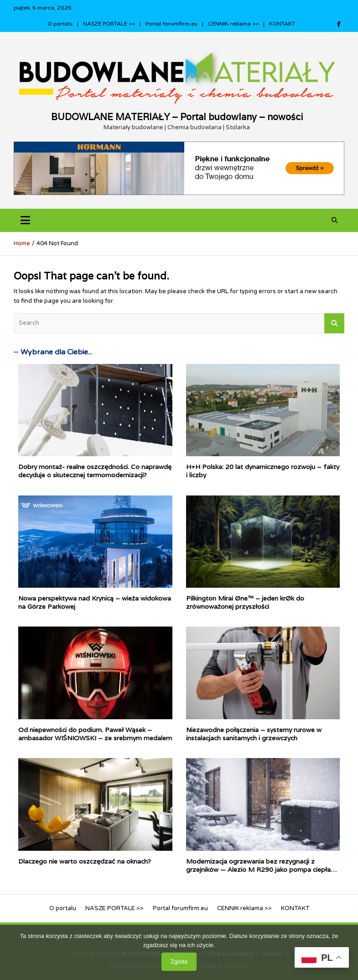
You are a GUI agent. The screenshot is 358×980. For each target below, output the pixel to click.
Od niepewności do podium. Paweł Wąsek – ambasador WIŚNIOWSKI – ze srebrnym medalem (95, 734)
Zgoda (179, 962)
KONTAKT (282, 24)
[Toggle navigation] (25, 220)
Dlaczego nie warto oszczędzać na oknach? (86, 861)
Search (334, 323)
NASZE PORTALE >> (109, 24)
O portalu (60, 24)
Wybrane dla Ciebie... (56, 352)
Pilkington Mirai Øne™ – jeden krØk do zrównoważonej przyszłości (245, 602)
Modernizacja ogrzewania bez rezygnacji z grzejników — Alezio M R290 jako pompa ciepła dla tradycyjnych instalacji (258, 869)
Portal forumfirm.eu (171, 24)
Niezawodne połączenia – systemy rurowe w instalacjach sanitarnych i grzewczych (254, 734)
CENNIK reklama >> (233, 24)
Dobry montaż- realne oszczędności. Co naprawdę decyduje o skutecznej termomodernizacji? (95, 471)
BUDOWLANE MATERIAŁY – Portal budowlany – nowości (177, 117)
